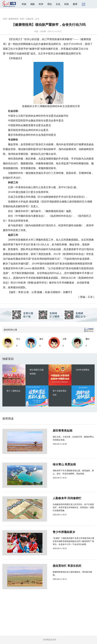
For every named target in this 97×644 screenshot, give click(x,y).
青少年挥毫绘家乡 (55, 532)
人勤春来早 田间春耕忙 (58, 498)
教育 (75, 4)
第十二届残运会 (13, 391)
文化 (58, 4)
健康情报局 (13, 19)
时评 (41, 4)
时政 (24, 4)
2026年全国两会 (83, 370)
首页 (5, 19)
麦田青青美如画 (53, 431)
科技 (67, 4)
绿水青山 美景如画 (55, 464)
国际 (33, 4)
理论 (50, 4)
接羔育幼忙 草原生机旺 (58, 566)
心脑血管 (29, 19)
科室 (22, 19)
